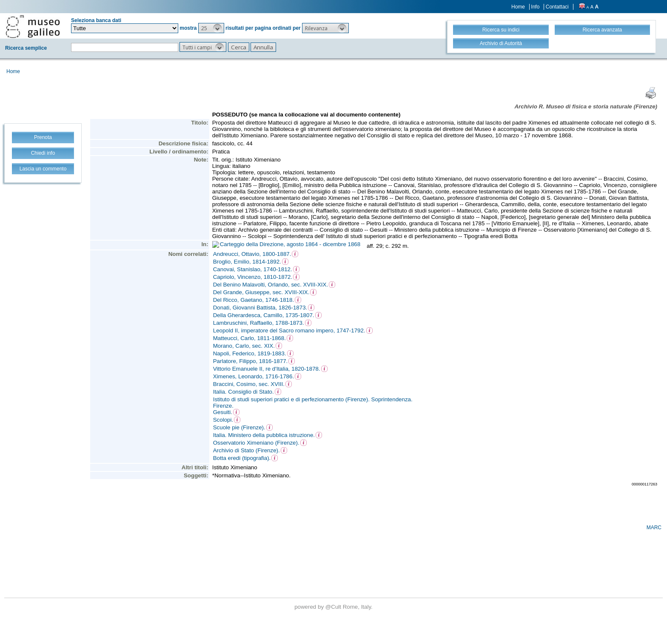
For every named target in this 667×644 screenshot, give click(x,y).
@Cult (334, 607)
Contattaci (557, 7)
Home (518, 7)
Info (535, 7)
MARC (654, 528)
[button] (211, 28)
